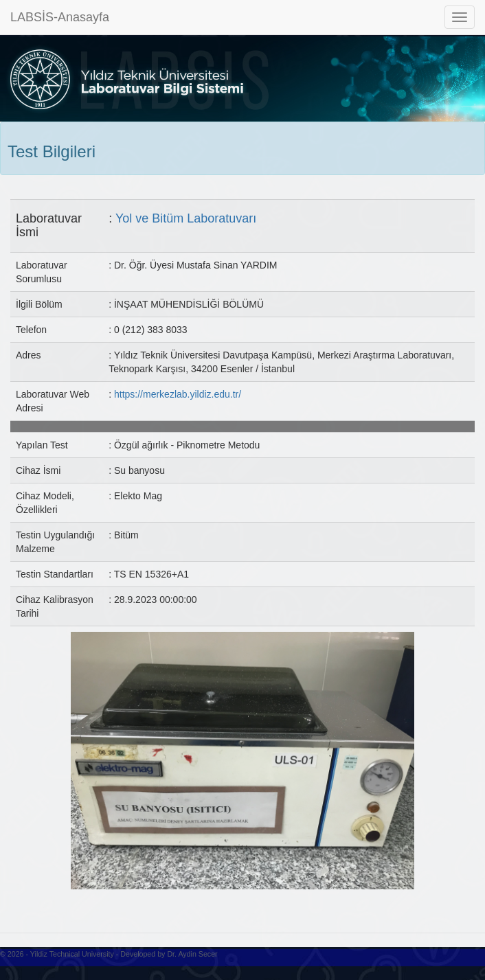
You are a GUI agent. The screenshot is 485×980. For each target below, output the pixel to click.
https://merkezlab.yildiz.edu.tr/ (178, 394)
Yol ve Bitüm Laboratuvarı (186, 218)
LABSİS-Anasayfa (60, 17)
